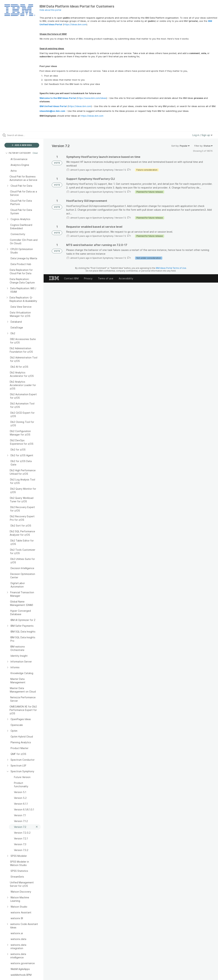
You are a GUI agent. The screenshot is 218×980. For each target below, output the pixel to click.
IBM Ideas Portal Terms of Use (171, 268)
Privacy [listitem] (88, 278)
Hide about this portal (50, 10)
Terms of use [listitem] (106, 278)
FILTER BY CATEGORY (18, 153)
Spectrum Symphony (103, 170)
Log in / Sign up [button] (203, 135)
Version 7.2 (121, 170)
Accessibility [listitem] (126, 278)
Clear (35, 153)
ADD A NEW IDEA (22, 145)
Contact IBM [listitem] (71, 278)
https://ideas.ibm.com (75, 24)
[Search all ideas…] (26, 135)
